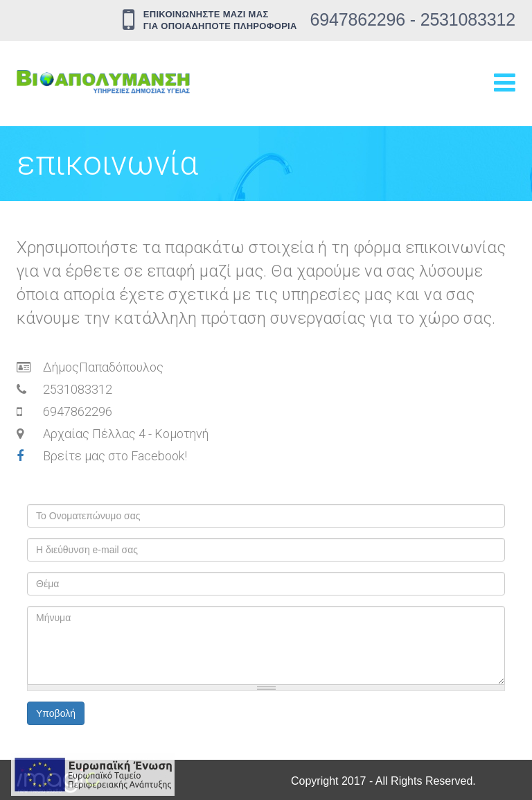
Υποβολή (56, 713)
